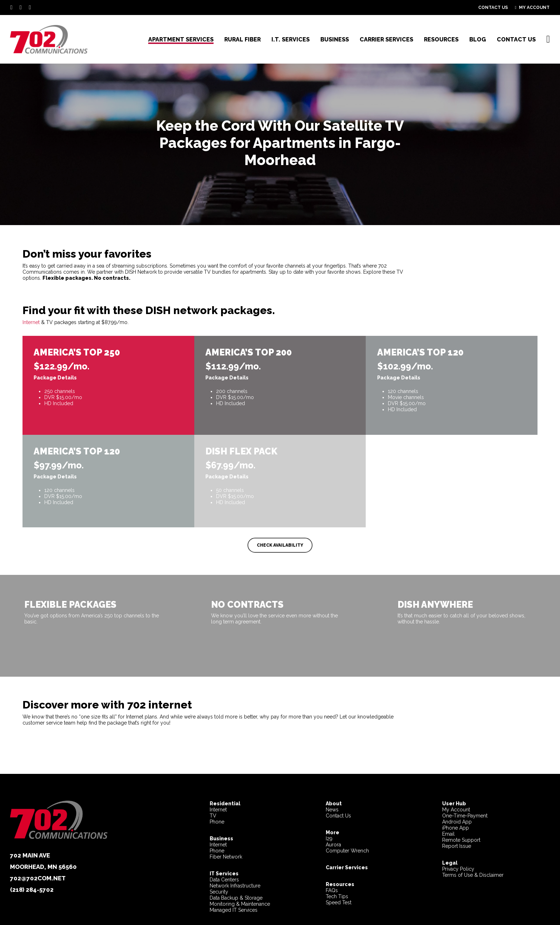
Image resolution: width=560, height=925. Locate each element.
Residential (225, 804)
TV (213, 816)
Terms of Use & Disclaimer (473, 875)
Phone (217, 822)
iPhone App (456, 828)
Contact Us (338, 816)
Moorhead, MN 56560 (43, 867)
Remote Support (461, 840)
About (334, 804)
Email (448, 834)
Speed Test (339, 902)
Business (221, 839)
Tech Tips (337, 896)
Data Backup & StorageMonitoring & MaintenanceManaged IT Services (240, 904)
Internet (31, 323)
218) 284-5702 (33, 890)
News (332, 810)
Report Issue (457, 846)
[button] (280, 546)
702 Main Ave (30, 855)
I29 (329, 839)
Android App (457, 822)
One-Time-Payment (465, 816)
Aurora (333, 845)
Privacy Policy (458, 869)
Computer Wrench (347, 851)
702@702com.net (38, 878)
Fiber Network (226, 857)
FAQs (332, 890)
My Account (456, 810)
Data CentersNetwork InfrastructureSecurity (235, 883)
